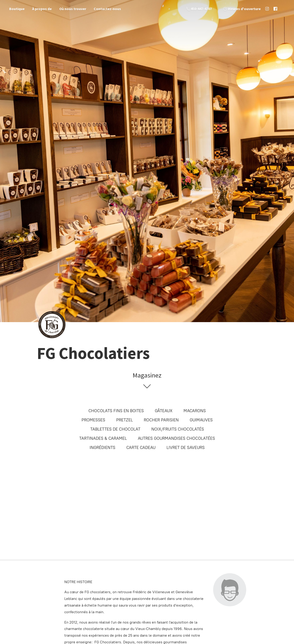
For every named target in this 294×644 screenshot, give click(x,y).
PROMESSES (93, 420)
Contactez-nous (107, 9)
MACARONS (195, 411)
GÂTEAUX (164, 411)
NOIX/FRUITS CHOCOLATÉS (178, 429)
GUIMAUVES (201, 420)
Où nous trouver (73, 9)
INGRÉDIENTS (102, 448)
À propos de (42, 9)
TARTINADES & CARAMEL (103, 438)
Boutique (17, 9)
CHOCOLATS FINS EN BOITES (116, 411)
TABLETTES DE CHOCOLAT (115, 429)
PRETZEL (124, 420)
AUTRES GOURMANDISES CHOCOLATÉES (176, 438)
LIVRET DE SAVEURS (186, 448)
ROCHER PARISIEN (161, 420)
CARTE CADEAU (141, 448)
